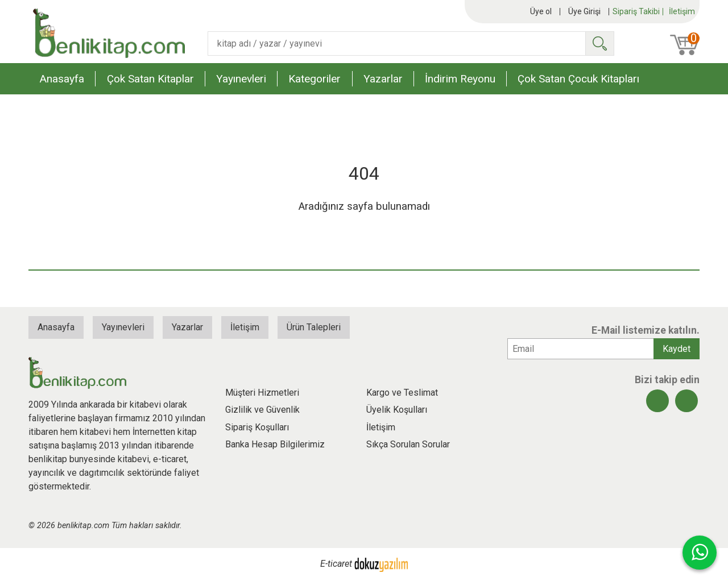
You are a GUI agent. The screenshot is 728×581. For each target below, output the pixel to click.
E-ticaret (336, 564)
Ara (599, 43)
